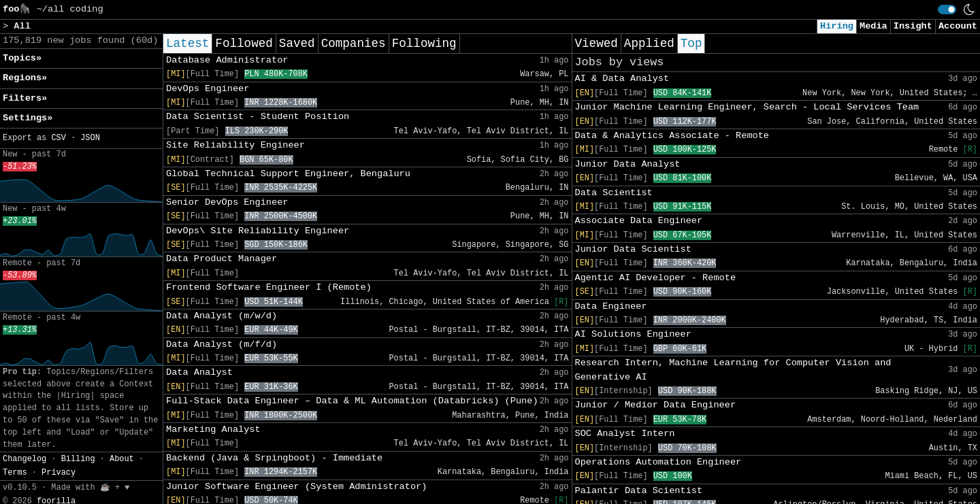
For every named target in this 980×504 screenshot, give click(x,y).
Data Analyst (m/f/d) (222, 345)
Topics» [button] (22, 58)
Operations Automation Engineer (658, 462)
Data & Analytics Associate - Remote (672, 136)
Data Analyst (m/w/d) (222, 316)
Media (873, 26)
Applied (649, 44)
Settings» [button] (28, 118)
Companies (354, 44)
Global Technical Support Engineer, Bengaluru (288, 174)
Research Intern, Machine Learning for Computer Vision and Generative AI (733, 370)
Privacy (59, 473)
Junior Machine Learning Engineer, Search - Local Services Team (747, 107)
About (122, 459)
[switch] (947, 10)
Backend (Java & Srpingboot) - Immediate (274, 458)
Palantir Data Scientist (639, 491)
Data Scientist (614, 193)
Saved (297, 44)
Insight (913, 26)
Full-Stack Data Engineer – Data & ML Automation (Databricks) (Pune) (352, 401)
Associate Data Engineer (639, 221)
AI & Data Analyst (622, 79)
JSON (90, 138)
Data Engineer (611, 306)
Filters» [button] (25, 98)
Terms (15, 473)
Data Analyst (199, 372)
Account (958, 26)
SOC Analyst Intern (625, 434)
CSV (58, 138)
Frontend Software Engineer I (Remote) (269, 287)
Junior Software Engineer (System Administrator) (296, 487)
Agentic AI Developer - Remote (656, 278)
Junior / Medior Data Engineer (656, 405)
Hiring (837, 26)
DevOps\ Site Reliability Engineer (258, 231)
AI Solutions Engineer (633, 334)
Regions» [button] (25, 78)
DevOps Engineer (208, 89)
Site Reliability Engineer (235, 145)
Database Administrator (227, 60)
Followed (244, 44)
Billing (78, 459)
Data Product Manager (222, 259)
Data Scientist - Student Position (258, 117)
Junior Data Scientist (633, 249)
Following (424, 44)
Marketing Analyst (213, 430)
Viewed (597, 44)
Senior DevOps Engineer (227, 202)
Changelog (24, 459)
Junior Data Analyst (628, 164)
